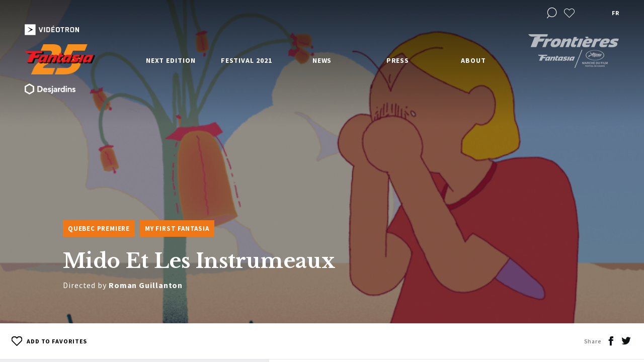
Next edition (171, 60)
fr (615, 13)
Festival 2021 (247, 60)
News (322, 60)
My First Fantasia (177, 229)
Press (398, 60)
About (473, 60)
